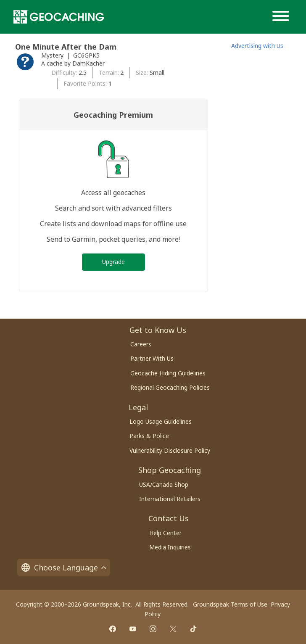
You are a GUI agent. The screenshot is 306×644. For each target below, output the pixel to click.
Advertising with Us (257, 46)
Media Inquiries (170, 547)
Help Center (165, 533)
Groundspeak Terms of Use (230, 604)
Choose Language (63, 567)
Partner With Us (152, 358)
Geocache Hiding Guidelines (168, 373)
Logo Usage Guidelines (161, 421)
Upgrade (113, 262)
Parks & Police (149, 436)
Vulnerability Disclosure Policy (170, 450)
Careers (141, 344)
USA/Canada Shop (164, 484)
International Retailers (170, 499)
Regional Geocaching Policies (170, 387)
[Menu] (282, 17)
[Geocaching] (59, 17)
